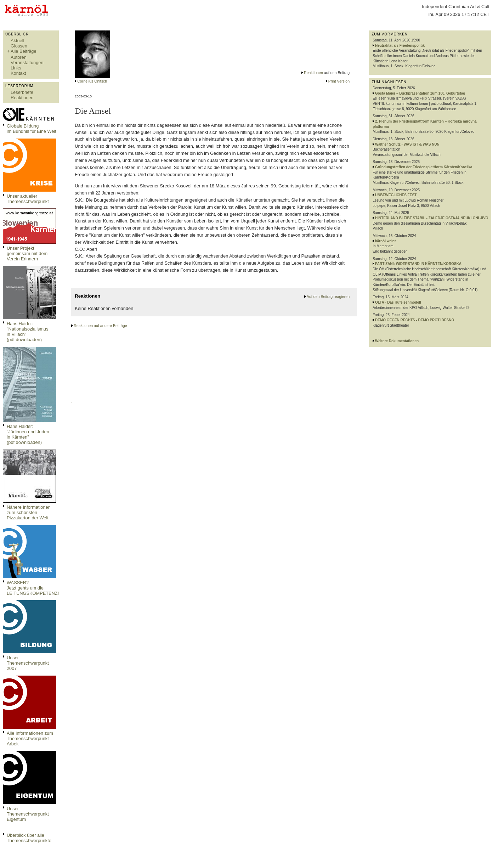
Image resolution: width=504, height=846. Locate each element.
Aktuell (17, 41)
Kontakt (18, 73)
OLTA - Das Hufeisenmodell (398, 302)
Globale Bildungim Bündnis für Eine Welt (32, 129)
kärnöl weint (385, 241)
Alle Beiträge (24, 51)
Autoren (19, 57)
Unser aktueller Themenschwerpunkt (28, 199)
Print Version (339, 81)
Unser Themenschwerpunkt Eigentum (28, 814)
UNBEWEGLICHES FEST (396, 195)
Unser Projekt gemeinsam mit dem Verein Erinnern (27, 253)
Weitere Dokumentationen (397, 341)
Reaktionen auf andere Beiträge (100, 326)
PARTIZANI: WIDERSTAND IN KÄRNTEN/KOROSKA (418, 264)
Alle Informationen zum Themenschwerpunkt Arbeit (30, 738)
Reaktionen (22, 98)
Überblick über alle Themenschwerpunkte (29, 838)
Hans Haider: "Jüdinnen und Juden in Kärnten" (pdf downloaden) (28, 434)
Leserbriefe (22, 92)
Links (16, 68)
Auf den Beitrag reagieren (328, 297)
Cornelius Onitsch (92, 81)
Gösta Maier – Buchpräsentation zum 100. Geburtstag (420, 93)
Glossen (19, 46)
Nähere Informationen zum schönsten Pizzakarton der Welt (29, 512)
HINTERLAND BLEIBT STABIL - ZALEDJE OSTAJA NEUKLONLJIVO (432, 218)
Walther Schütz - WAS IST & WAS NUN (407, 144)
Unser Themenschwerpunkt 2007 (28, 663)
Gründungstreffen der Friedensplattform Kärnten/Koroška (424, 167)
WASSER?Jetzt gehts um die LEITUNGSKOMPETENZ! (33, 588)
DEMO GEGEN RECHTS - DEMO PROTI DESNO (415, 320)
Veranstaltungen (27, 63)
